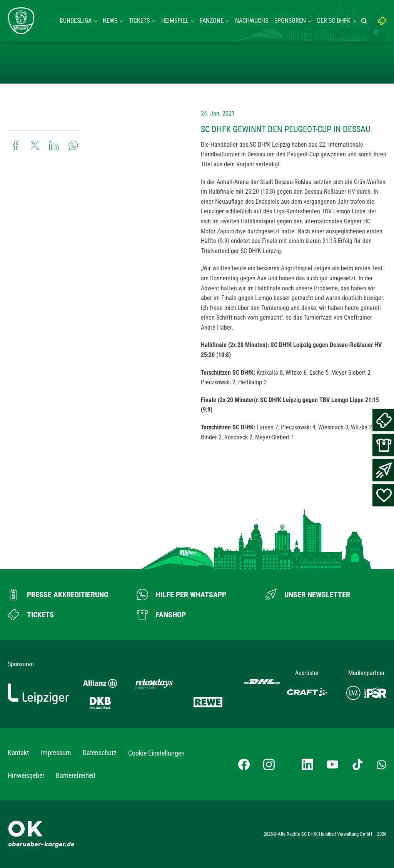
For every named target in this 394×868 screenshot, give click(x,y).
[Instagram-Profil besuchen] (269, 764)
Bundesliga (76, 21)
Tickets (139, 21)
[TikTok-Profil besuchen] (357, 764)
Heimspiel (175, 21)
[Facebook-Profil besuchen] (244, 764)
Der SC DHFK (334, 21)
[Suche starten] (365, 21)
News (110, 21)
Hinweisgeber (26, 775)
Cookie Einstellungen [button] (156, 753)
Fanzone (212, 21)
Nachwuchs (252, 21)
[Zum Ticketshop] (31, 615)
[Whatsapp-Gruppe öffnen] (381, 764)
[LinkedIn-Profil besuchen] (307, 764)
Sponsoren (290, 21)
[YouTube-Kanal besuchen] (332, 764)
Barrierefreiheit (76, 775)
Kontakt (18, 753)
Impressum (56, 753)
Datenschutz (100, 753)
